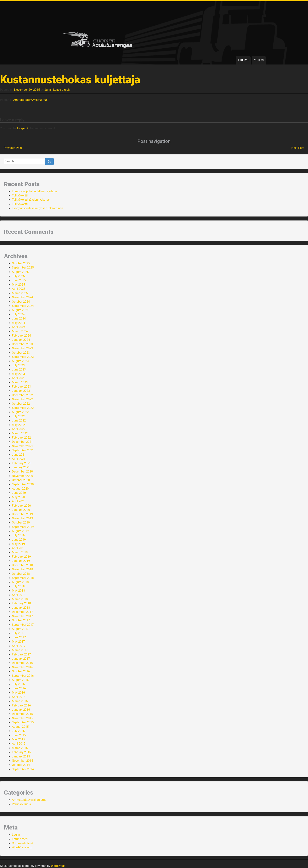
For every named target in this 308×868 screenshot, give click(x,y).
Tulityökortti (20, 195)
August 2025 (20, 272)
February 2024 (21, 336)
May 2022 (18, 425)
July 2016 (18, 684)
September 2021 (23, 450)
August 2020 (20, 489)
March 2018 (20, 599)
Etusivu (243, 60)
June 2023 (19, 370)
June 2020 (19, 493)
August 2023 (20, 361)
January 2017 (21, 659)
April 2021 (19, 459)
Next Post (300, 148)
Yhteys (259, 60)
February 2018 (21, 603)
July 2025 (18, 276)
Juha (48, 90)
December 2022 (22, 395)
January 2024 (21, 340)
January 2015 (21, 756)
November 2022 (22, 399)
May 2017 (18, 642)
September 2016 (23, 676)
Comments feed (22, 843)
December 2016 (22, 663)
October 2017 (21, 620)
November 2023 (22, 348)
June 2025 (19, 280)
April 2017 (19, 646)
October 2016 (21, 671)
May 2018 (18, 591)
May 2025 (18, 285)
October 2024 (21, 302)
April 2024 (19, 327)
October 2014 (21, 765)
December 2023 (22, 344)
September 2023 (23, 357)
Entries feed (20, 839)
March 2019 (20, 552)
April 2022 (19, 429)
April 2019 (19, 548)
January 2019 (21, 561)
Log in (16, 835)
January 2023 (21, 391)
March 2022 (20, 433)
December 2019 (22, 514)
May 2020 (18, 497)
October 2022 (21, 404)
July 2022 (18, 416)
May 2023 (18, 374)
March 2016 (20, 701)
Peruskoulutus (21, 804)
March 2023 (20, 382)
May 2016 (18, 693)
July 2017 (18, 633)
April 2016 (19, 697)
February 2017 (21, 654)
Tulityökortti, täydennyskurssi (31, 200)
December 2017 (22, 612)
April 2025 (19, 289)
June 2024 (19, 319)
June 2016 (19, 688)
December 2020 (22, 472)
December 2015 (22, 714)
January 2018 (21, 608)
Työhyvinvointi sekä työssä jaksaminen (37, 208)
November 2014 (22, 761)
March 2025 (20, 293)
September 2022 (23, 408)
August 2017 (20, 629)
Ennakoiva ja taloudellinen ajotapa (34, 191)
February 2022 (21, 438)
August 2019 (20, 531)
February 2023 (21, 387)
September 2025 (23, 268)
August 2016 (20, 680)
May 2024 (18, 323)
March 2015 (20, 748)
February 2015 (21, 752)
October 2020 (21, 480)
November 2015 (22, 718)
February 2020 (21, 506)
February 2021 (21, 463)
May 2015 (18, 739)
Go (49, 162)
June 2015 (19, 735)
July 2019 (18, 535)
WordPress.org (22, 847)
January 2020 (21, 510)
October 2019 (21, 523)
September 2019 (23, 527)
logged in (23, 128)
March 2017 (20, 650)
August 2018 (20, 582)
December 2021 (22, 442)
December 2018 (22, 565)
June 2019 (19, 540)
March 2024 (20, 331)
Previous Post (11, 148)
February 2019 (21, 557)
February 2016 (21, 705)
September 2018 (23, 578)
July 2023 (18, 365)
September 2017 (23, 625)
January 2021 (21, 467)
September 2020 (23, 484)
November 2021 (22, 446)
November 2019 (22, 518)
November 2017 (22, 616)
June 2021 (19, 455)
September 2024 (23, 306)
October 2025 (21, 263)
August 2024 (20, 310)
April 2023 (19, 378)
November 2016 (22, 667)
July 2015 (18, 731)
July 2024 (18, 314)
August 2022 (20, 412)
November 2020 (22, 476)
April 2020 (19, 501)
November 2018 (22, 569)
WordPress (58, 866)
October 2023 (21, 353)
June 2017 (19, 637)
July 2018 (18, 586)
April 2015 (19, 744)
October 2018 (21, 574)
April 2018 (19, 595)
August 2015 (20, 727)
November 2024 (22, 297)
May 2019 (18, 544)
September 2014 (23, 769)
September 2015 (23, 722)
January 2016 (21, 710)
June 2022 (19, 421)
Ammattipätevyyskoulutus (30, 100)
